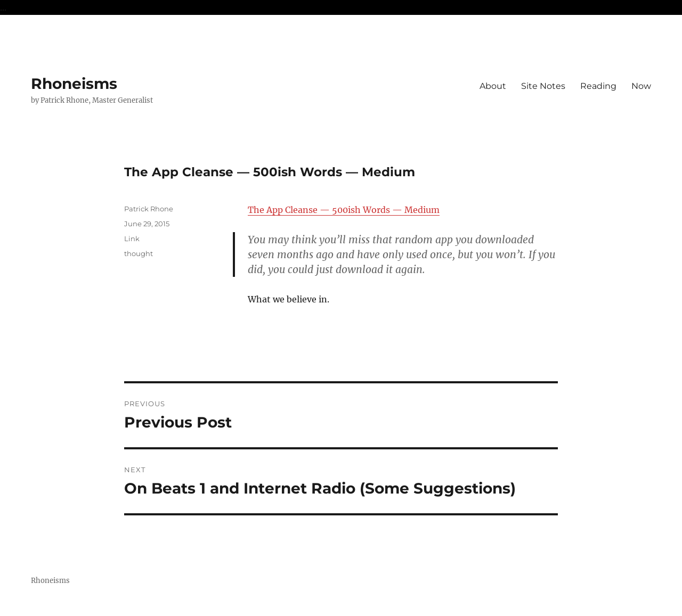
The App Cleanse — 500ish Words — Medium (344, 210)
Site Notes (543, 86)
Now (641, 86)
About (493, 86)
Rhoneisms (74, 84)
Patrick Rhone (149, 209)
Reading (598, 86)
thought (139, 253)
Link (132, 239)
